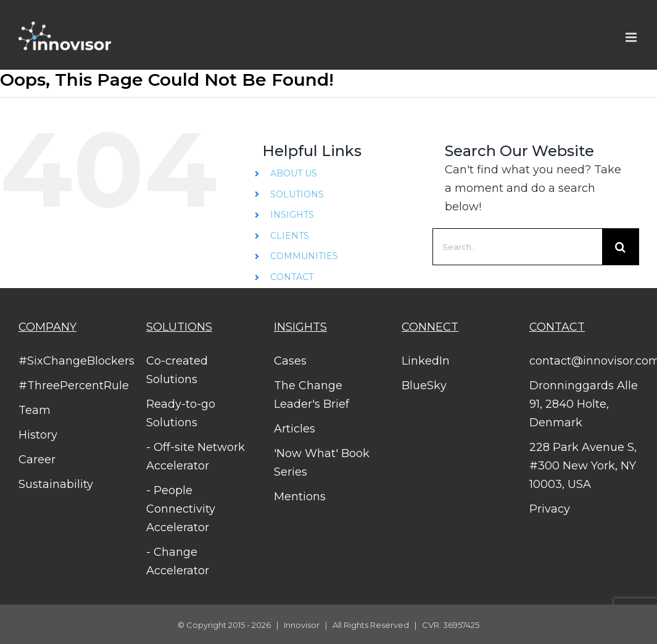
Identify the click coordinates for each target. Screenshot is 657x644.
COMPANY (48, 327)
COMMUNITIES (304, 256)
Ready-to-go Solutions (181, 413)
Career (37, 460)
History (38, 435)
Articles (295, 429)
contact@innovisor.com (584, 361)
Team (35, 410)
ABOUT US (294, 173)
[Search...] (517, 247)
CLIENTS (290, 236)
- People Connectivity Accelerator (181, 509)
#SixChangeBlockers (73, 361)
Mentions (300, 497)
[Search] (621, 247)
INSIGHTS (292, 215)
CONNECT (430, 327)
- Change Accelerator (178, 561)
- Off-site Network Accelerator (196, 456)
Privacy (550, 509)
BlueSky (424, 386)
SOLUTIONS (297, 194)
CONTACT (292, 277)
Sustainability (56, 484)
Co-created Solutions (177, 370)
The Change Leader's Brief (312, 395)
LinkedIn (426, 361)
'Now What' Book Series (322, 463)
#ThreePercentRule (73, 386)
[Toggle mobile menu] (632, 37)
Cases (290, 361)
